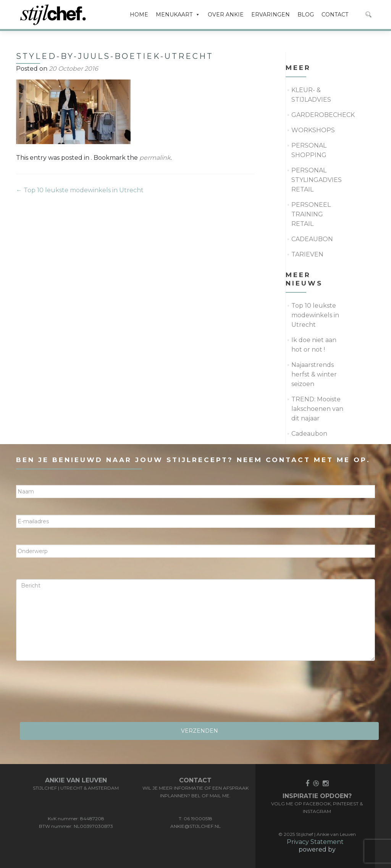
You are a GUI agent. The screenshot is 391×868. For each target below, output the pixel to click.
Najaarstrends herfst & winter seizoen (314, 374)
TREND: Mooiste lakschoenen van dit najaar (317, 409)
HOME (139, 15)
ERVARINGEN (271, 15)
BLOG (306, 15)
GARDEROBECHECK (323, 115)
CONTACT (335, 15)
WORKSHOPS (313, 130)
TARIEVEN (307, 254)
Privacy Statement (315, 842)
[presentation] (74, 694)
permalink (155, 158)
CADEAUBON (312, 239)
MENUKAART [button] (178, 15)
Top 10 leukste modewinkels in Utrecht (80, 190)
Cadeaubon (309, 434)
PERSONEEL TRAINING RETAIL (311, 214)
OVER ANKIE (226, 15)
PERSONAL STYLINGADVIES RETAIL (317, 180)
